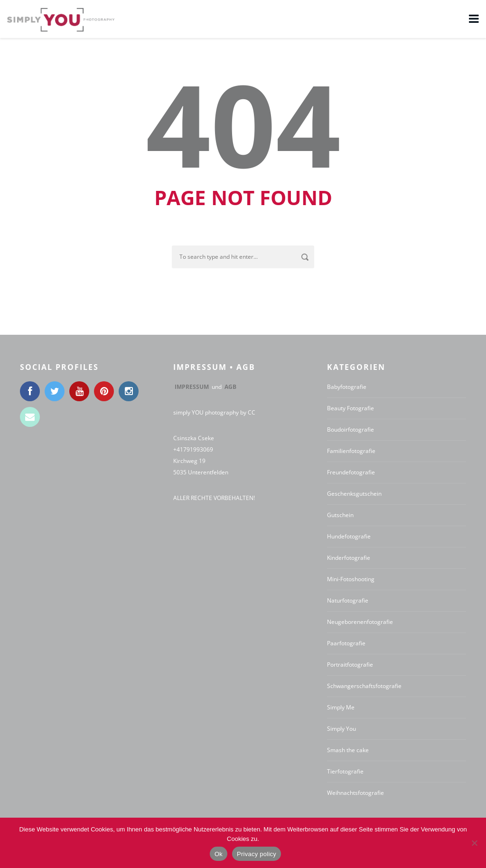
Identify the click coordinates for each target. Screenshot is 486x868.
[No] (474, 843)
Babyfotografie (347, 387)
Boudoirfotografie (350, 429)
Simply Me (341, 707)
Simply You (341, 729)
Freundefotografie (351, 472)
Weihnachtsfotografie (355, 793)
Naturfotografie (348, 600)
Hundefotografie (349, 536)
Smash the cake (348, 750)
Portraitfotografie (350, 665)
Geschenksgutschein (354, 494)
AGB (230, 387)
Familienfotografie (351, 451)
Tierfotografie (345, 771)
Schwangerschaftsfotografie (364, 686)
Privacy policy (257, 854)
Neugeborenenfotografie (360, 622)
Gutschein (340, 515)
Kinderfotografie (349, 558)
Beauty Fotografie (350, 408)
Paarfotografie (346, 643)
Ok (219, 854)
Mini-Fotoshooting (351, 579)
